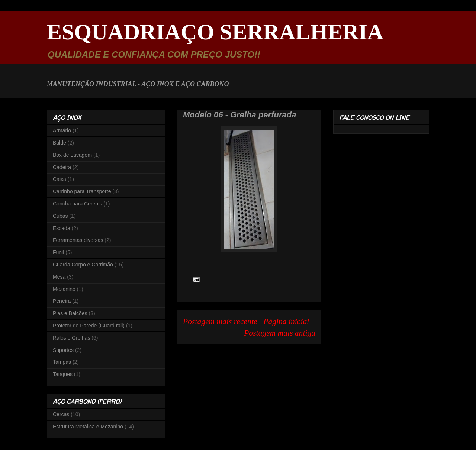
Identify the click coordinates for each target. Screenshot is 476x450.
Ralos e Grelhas (71, 338)
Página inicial (286, 321)
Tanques (63, 374)
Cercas (61, 414)
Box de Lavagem (72, 155)
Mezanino (64, 289)
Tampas (62, 362)
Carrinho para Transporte (82, 191)
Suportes (63, 350)
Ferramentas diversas (78, 240)
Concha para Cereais (77, 204)
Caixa (59, 179)
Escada (62, 228)
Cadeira (62, 167)
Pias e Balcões (70, 313)
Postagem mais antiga (280, 333)
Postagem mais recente (220, 321)
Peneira (62, 301)
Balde (59, 143)
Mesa (59, 277)
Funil (58, 252)
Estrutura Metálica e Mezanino (88, 427)
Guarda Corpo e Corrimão (83, 265)
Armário (62, 130)
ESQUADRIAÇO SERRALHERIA (215, 32)
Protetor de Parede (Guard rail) (89, 326)
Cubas (60, 216)
